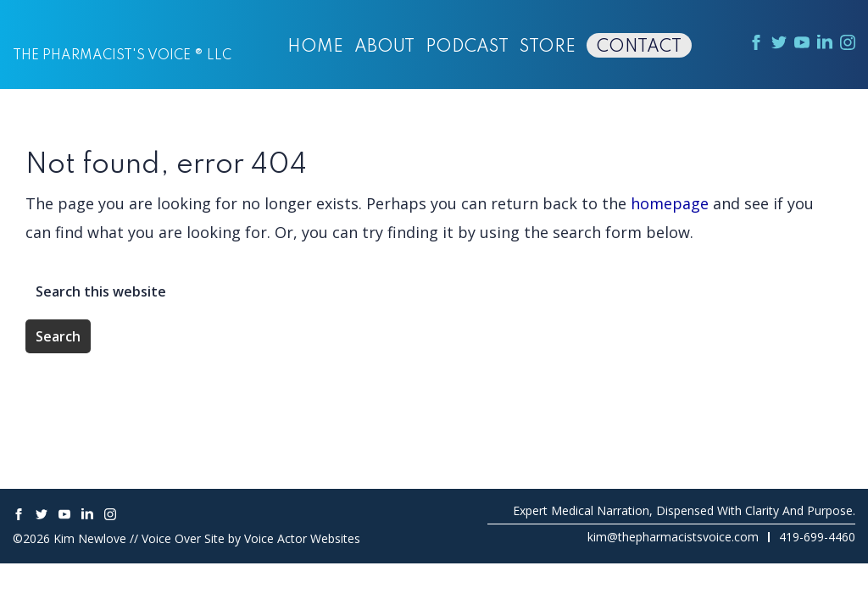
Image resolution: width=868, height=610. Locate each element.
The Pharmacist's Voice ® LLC (122, 56)
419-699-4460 (817, 537)
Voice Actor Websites (302, 538)
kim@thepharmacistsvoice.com (673, 537)
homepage (670, 203)
